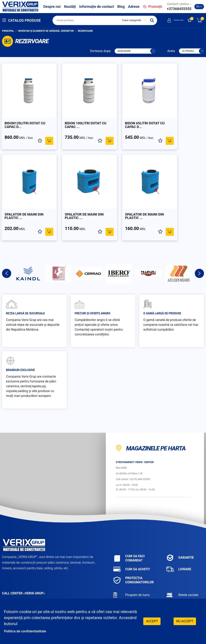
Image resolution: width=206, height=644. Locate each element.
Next (199, 260)
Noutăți (70, 7)
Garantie (180, 544)
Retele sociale (182, 582)
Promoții (152, 7)
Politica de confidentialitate (28, 631)
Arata (171, 51)
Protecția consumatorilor (133, 567)
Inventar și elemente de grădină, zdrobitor (46, 31)
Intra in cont (170, 20)
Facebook (179, 592)
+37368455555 (179, 9)
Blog (121, 7)
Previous (7, 260)
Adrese (134, 7)
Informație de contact (97, 7)
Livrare (179, 556)
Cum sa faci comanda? (129, 545)
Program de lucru (131, 582)
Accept (152, 621)
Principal (8, 31)
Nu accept (185, 621)
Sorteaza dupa (100, 51)
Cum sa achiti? (131, 556)
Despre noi (52, 7)
